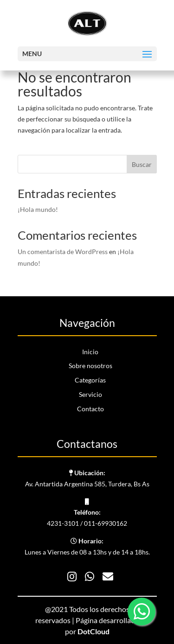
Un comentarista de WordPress (63, 252)
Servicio (90, 394)
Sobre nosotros (90, 366)
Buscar (142, 164)
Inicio (90, 352)
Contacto (90, 409)
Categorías (90, 380)
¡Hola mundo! (38, 209)
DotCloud (93, 631)
